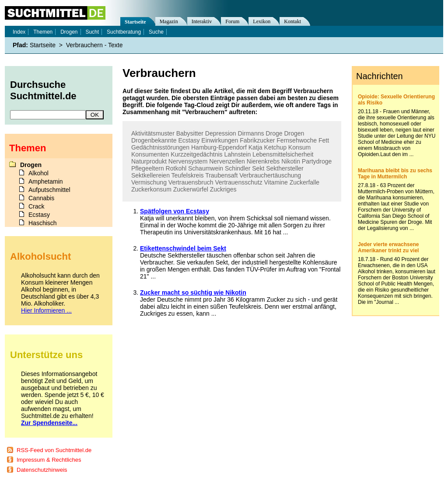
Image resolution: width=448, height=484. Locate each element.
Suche (156, 32)
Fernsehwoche (297, 140)
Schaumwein (206, 168)
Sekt (258, 168)
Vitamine (276, 182)
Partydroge (317, 161)
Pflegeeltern (148, 168)
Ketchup (275, 147)
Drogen (294, 133)
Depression (221, 133)
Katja (255, 147)
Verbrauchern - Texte (94, 45)
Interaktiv (202, 21)
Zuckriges (223, 189)
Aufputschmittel (49, 190)
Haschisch (43, 223)
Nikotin (291, 161)
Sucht (92, 32)
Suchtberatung (124, 32)
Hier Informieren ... (46, 310)
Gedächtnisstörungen (160, 147)
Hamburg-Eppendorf (219, 147)
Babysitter (190, 133)
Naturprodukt (149, 161)
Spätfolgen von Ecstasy (175, 211)
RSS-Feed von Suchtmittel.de (54, 450)
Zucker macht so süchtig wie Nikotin (193, 292)
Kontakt (292, 21)
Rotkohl (176, 168)
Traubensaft (221, 175)
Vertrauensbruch (191, 182)
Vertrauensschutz (238, 182)
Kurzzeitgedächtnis (196, 154)
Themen (43, 32)
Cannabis (41, 198)
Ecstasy (189, 140)
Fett (324, 140)
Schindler (238, 168)
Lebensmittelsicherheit (283, 154)
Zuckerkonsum (151, 189)
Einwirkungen (220, 140)
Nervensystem (188, 161)
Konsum (299, 147)
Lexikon (262, 21)
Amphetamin (46, 181)
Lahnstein (237, 154)
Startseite (135, 22)
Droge (274, 133)
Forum (232, 21)
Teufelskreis (188, 175)
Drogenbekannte (154, 140)
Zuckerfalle (304, 182)
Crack (37, 206)
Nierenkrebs (263, 161)
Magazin (169, 21)
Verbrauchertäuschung (270, 175)
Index (19, 32)
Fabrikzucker (257, 140)
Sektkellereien (150, 175)
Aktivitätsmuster (153, 133)
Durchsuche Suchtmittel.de (43, 90)
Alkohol (38, 173)
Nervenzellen (227, 161)
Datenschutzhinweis (42, 470)
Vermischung (149, 182)
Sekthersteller (285, 168)
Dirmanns (251, 133)
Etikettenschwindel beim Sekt (183, 248)
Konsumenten (150, 154)
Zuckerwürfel (191, 189)
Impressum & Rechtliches (49, 460)
